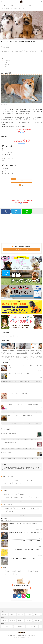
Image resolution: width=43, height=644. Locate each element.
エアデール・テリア (24, 497)
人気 (4, 6)
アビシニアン (12, 511)
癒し (21, 6)
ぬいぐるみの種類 (6, 60)
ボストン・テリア (17, 483)
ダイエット (25, 571)
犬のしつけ (4, 614)
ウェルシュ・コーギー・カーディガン (9, 494)
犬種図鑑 (22, 501)
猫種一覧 (22, 515)
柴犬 (16, 336)
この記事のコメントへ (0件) (21, 250)
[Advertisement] (21, 229)
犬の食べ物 (13, 614)
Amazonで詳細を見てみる (21, 204)
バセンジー (22, 494)
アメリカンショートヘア (7, 508)
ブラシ (11, 574)
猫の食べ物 (13, 620)
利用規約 (15, 636)
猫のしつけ (4, 620)
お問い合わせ (10, 636)
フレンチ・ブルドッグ (6, 483)
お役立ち (13, 6)
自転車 (36, 571)
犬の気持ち (37, 614)
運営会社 (28, 636)
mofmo (21, 2)
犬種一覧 (22, 487)
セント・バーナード (6, 480)
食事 (8, 571)
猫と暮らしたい (21, 620)
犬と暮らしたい (21, 614)
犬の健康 (29, 614)
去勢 (31, 571)
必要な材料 (5, 63)
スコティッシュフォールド (20, 508)
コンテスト (39, 6)
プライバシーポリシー (22, 636)
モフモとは (33, 636)
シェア (6, 211)
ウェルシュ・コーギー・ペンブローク (20, 480)
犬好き (13, 571)
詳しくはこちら (22, 133)
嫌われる (17, 574)
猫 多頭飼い (19, 626)
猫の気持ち (37, 620)
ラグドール (4, 511)
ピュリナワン (32, 626)
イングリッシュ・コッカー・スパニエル (10, 497)
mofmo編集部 (6, 47)
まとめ (4, 67)
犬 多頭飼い (7, 626)
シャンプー (4, 574)
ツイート (16, 211)
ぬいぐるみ (4, 336)
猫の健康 (29, 620)
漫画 (30, 6)
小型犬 (11, 336)
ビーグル (32, 480)
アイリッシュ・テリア (36, 497)
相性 (18, 571)
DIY (3, 571)
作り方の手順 (5, 65)
